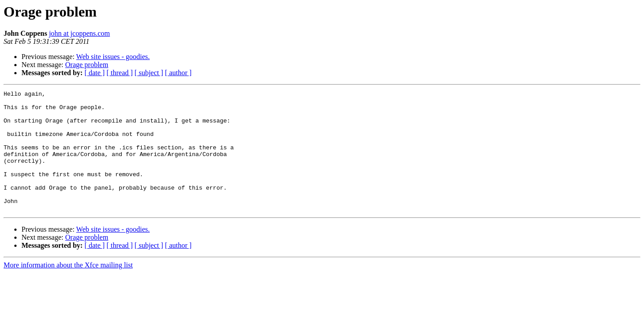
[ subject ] (149, 73)
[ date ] (95, 73)
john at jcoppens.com (79, 33)
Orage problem (87, 65)
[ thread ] (120, 73)
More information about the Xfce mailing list (68, 289)
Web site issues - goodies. (113, 57)
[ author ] (178, 73)
